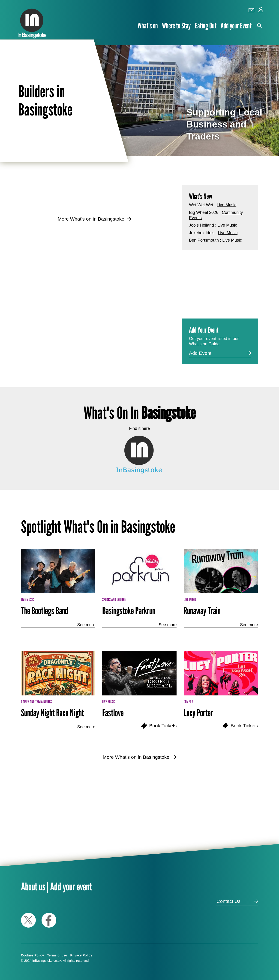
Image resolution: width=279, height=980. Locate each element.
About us (33, 886)
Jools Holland (201, 225)
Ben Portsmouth (204, 240)
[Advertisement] (94, 264)
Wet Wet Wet (201, 205)
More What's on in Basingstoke (91, 219)
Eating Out (206, 26)
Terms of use (57, 955)
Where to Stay (176, 26)
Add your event (71, 886)
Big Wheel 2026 (204, 212)
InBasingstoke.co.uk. (47, 961)
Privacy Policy (81, 955)
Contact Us (228, 901)
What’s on (148, 26)
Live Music (226, 205)
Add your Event (236, 26)
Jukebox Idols (202, 233)
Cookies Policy (33, 955)
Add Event (200, 353)
